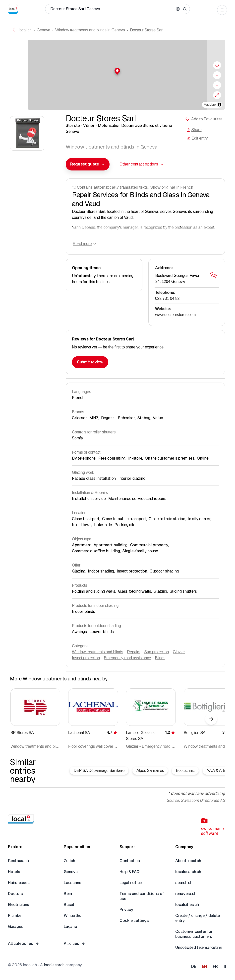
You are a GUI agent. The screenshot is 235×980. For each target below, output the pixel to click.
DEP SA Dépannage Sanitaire (99, 771)
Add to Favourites (207, 119)
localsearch (54, 965)
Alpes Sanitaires (150, 771)
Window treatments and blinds (97, 652)
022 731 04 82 (167, 298)
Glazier (179, 652)
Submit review (90, 362)
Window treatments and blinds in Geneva (90, 30)
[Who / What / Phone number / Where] (112, 9)
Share (194, 130)
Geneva (43, 30)
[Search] (185, 9)
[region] (117, 75)
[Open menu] (222, 10)
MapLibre (210, 105)
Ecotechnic (185, 771)
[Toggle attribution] (220, 105)
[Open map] (213, 275)
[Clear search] (178, 9)
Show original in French (172, 187)
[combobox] (88, 164)
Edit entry (197, 138)
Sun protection (156, 652)
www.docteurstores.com (175, 315)
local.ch (25, 30)
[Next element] (211, 719)
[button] (117, 71)
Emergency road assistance (127, 658)
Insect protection (86, 658)
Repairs (134, 652)
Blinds (160, 658)
